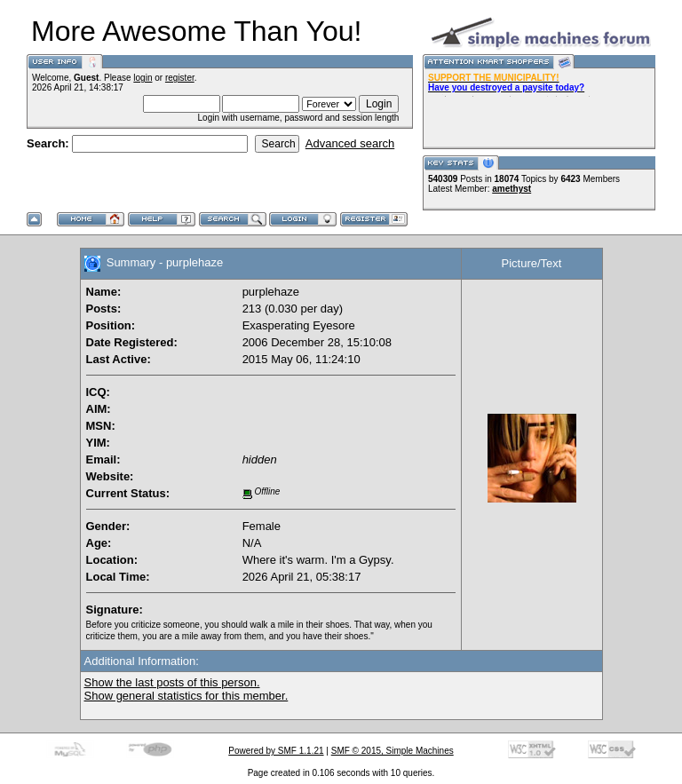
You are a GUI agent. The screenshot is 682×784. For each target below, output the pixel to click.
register (180, 78)
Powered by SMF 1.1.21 (276, 751)
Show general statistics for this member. (186, 696)
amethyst (511, 189)
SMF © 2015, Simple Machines (393, 751)
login (143, 78)
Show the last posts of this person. (172, 682)
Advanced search (350, 143)
